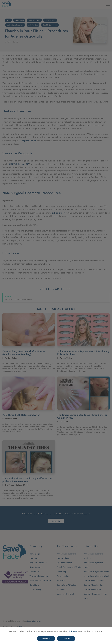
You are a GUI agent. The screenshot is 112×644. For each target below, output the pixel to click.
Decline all (46, 638)
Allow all (66, 638)
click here (72, 631)
